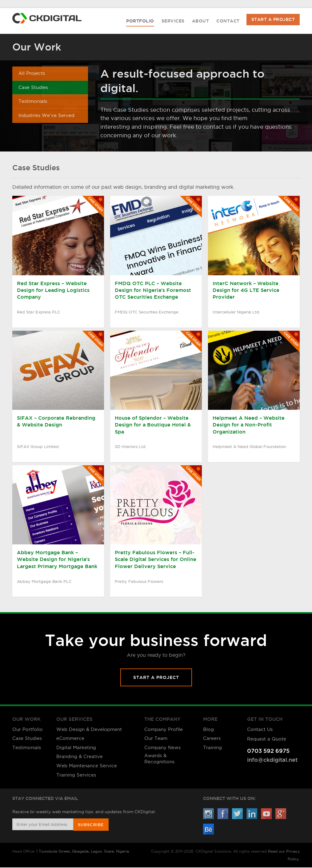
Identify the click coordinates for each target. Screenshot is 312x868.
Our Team (156, 739)
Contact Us (260, 730)
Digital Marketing (76, 748)
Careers (212, 739)
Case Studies (33, 88)
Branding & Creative (80, 757)
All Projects (32, 74)
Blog (208, 730)
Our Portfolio (28, 730)
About (201, 21)
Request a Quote (267, 739)
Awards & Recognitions (159, 759)
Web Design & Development (89, 730)
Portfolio (140, 21)
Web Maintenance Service (87, 766)
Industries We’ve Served (46, 117)
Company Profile (164, 730)
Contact (228, 21)
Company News (162, 748)
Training (212, 748)
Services (173, 21)
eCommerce (70, 739)
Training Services (76, 775)
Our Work (37, 47)
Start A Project (273, 19)
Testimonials (33, 102)
